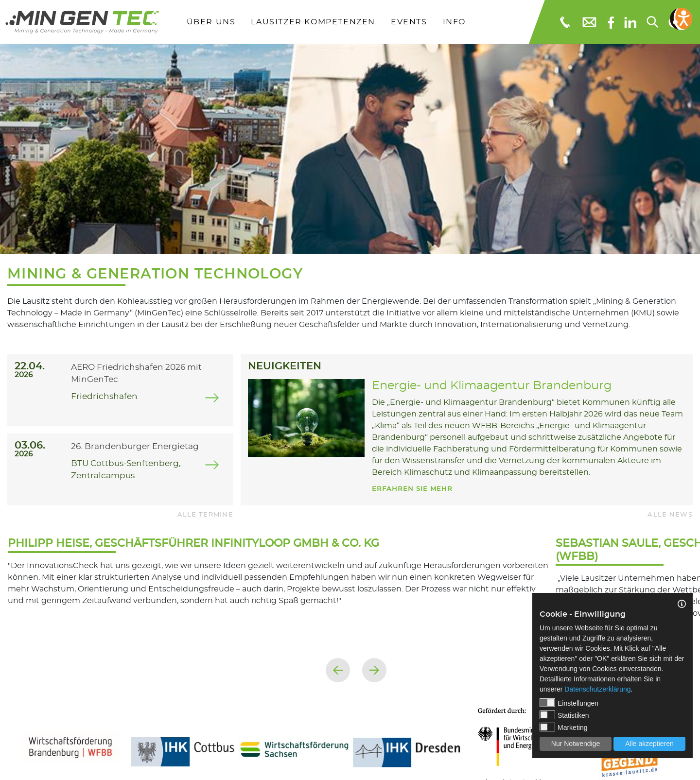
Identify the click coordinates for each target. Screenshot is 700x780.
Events (409, 22)
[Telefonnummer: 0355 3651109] (564, 22)
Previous (338, 670)
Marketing (563, 727)
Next (374, 670)
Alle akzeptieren (649, 744)
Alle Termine (205, 515)
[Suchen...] (652, 22)
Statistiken (564, 715)
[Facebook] (611, 22)
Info (454, 22)
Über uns (211, 22)
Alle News (670, 515)
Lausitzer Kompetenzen (313, 22)
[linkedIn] (630, 22)
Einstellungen (569, 703)
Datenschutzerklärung (597, 689)
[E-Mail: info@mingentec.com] (589, 22)
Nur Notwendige (576, 744)
